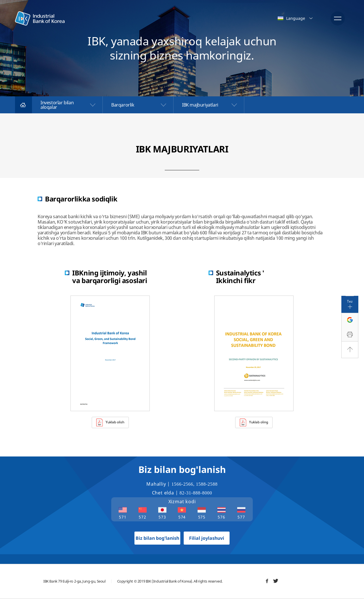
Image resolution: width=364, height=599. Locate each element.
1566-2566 (182, 484)
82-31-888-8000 (196, 493)
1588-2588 (207, 484)
